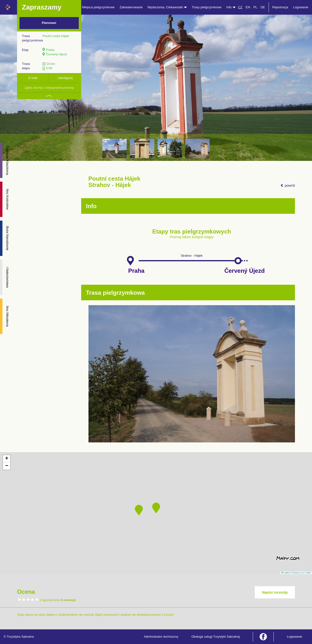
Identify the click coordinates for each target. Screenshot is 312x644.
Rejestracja (280, 7)
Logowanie (301, 7)
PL (255, 7)
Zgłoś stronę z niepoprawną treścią (49, 88)
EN (248, 7)
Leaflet (285, 573)
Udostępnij (65, 78)
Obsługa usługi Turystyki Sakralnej (216, 637)
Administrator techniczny (161, 637)
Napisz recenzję (275, 592)
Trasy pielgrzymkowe (207, 7)
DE (263, 7)
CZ (240, 7)
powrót (288, 185)
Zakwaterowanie (131, 7)
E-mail (33, 78)
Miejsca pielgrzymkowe (98, 7)
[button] (156, 508)
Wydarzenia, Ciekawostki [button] (167, 7)
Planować (49, 23)
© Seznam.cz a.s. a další (301, 573)
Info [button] (231, 7)
